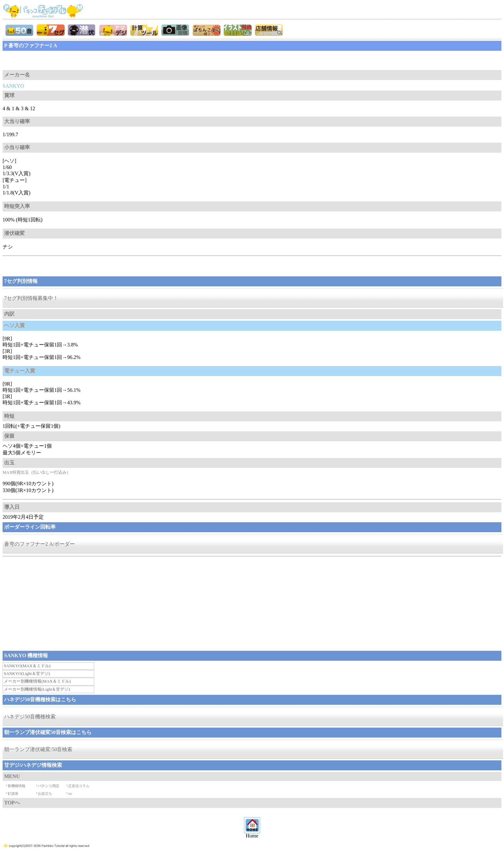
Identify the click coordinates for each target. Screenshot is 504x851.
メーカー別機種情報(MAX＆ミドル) (37, 681)
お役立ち (45, 793)
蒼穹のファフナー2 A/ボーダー (40, 544)
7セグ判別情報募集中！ (31, 298)
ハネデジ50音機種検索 (30, 717)
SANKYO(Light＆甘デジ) (27, 673)
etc (70, 793)
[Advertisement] (54, 60)
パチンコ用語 (49, 786)
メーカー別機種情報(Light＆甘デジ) (37, 689)
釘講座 (13, 793)
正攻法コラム (79, 786)
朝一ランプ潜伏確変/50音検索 (38, 749)
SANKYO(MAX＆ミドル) (27, 666)
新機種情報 (17, 786)
